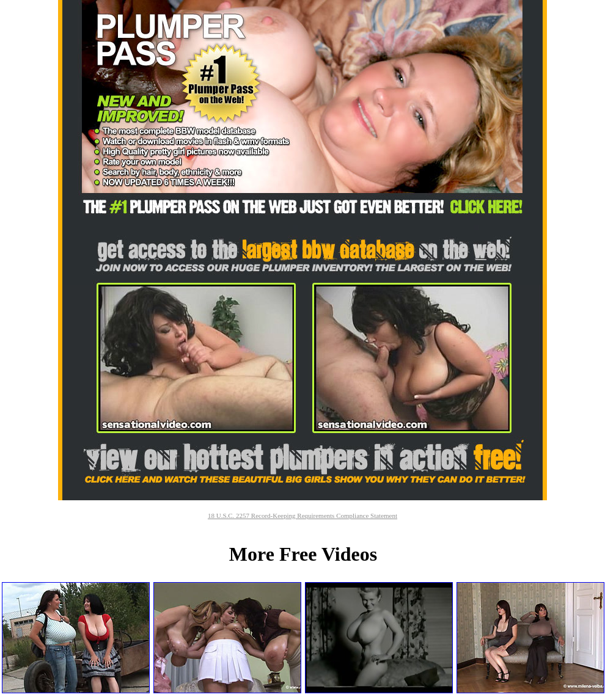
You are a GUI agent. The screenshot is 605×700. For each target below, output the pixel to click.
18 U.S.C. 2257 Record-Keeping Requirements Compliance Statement (302, 516)
